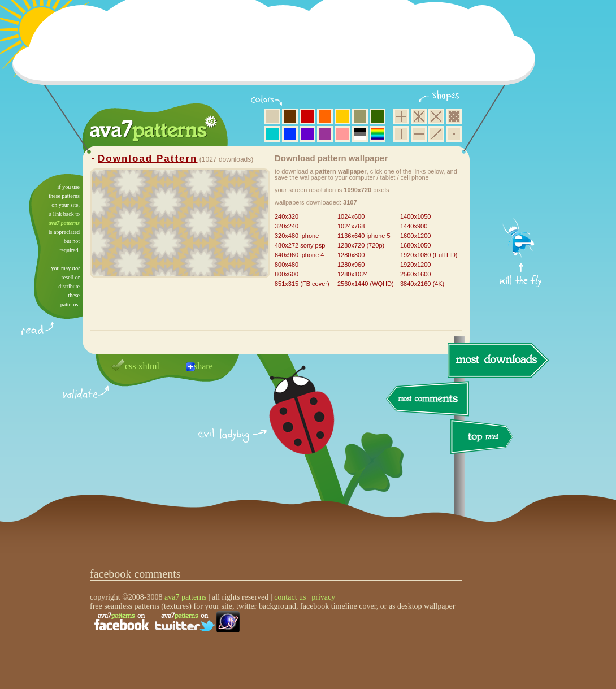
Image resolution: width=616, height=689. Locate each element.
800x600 (287, 274)
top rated (484, 438)
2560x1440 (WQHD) (366, 284)
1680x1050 (415, 245)
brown (290, 116)
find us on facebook (122, 622)
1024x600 (351, 216)
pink (342, 134)
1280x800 (351, 255)
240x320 (287, 216)
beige (272, 116)
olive (360, 116)
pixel (454, 116)
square (401, 116)
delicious (290, 423)
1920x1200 (415, 265)
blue (290, 134)
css (131, 366)
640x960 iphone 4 (299, 255)
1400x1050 (415, 216)
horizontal (419, 134)
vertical (401, 134)
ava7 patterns (64, 223)
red (307, 116)
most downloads (497, 360)
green (378, 116)
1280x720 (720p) (361, 245)
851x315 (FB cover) (302, 284)
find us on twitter (185, 622)
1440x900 (414, 226)
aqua (272, 134)
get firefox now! (521, 178)
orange (325, 116)
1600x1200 (415, 236)
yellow (342, 116)
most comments (428, 399)
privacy (323, 597)
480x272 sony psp (300, 245)
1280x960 (351, 265)
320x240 (287, 226)
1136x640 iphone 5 (364, 236)
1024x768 (351, 226)
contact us (290, 597)
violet (307, 134)
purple (325, 134)
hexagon (419, 116)
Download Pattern (148, 159)
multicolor (378, 134)
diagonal (436, 134)
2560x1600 (415, 274)
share (203, 366)
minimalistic (454, 134)
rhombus (436, 116)
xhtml (149, 366)
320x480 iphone (297, 236)
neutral (360, 134)
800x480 (287, 265)
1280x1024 (353, 274)
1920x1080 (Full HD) (429, 255)
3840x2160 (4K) (422, 284)
